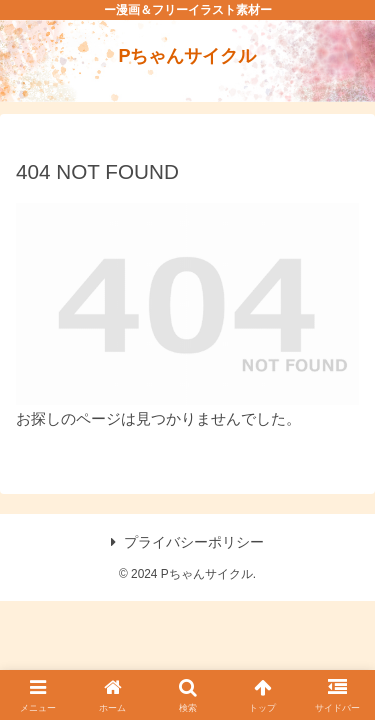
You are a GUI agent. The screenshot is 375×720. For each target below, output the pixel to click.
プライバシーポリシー (187, 542)
